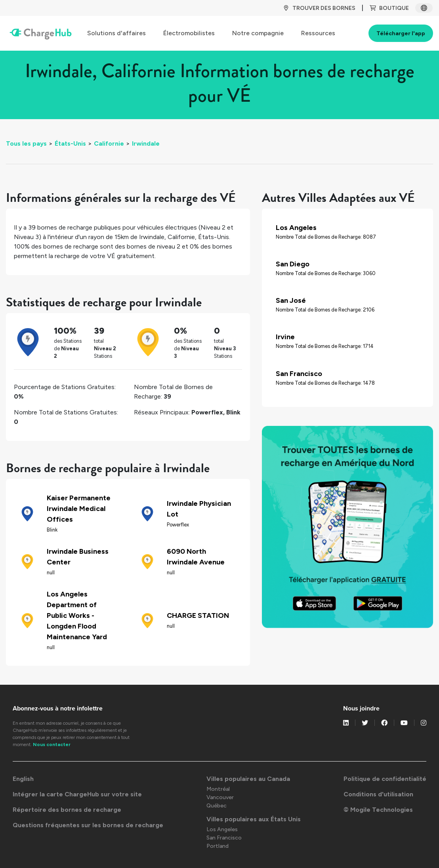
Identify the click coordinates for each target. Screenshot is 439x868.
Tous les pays (26, 143)
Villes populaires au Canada (248, 779)
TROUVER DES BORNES (319, 8)
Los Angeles (222, 829)
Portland (218, 846)
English (23, 779)
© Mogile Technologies (378, 810)
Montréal (218, 789)
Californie (109, 143)
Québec (217, 806)
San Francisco (224, 838)
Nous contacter (52, 745)
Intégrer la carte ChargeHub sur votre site (77, 794)
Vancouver (220, 797)
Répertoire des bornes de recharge (67, 810)
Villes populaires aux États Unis (254, 819)
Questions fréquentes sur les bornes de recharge (88, 825)
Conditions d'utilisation (378, 794)
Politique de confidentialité (385, 779)
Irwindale (146, 143)
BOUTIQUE (389, 8)
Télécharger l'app (401, 33)
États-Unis (70, 143)
